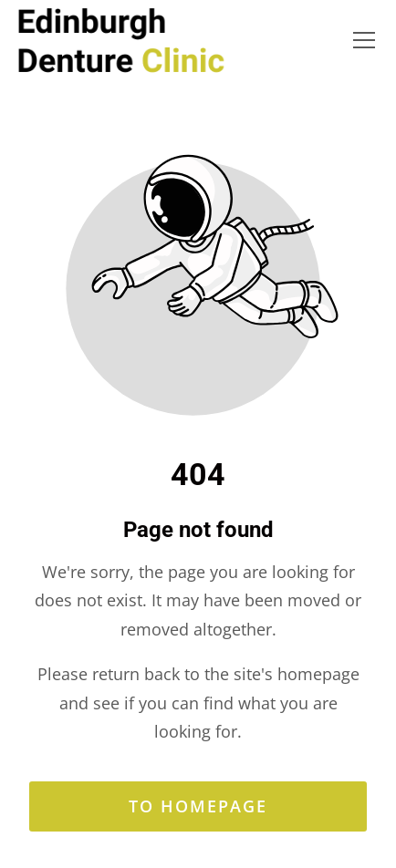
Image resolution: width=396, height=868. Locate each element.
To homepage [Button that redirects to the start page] (198, 806)
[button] (364, 40)
